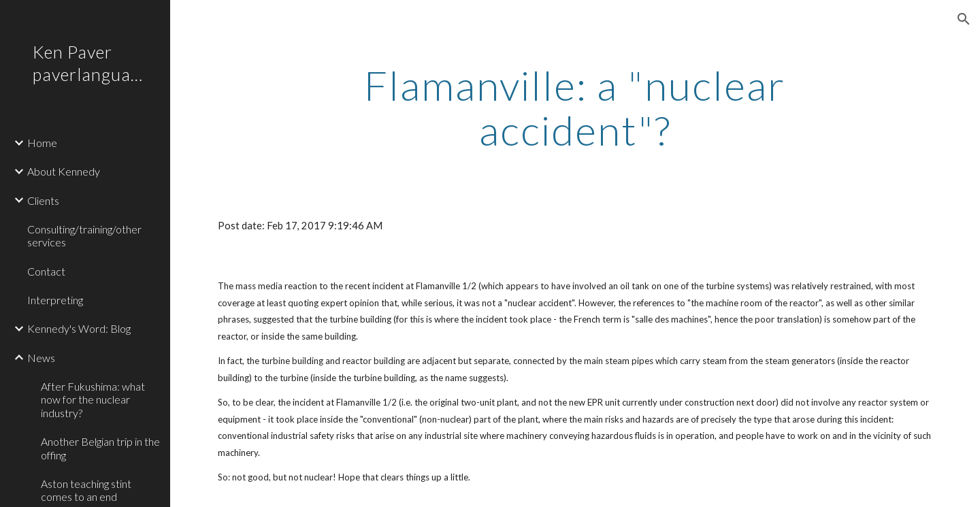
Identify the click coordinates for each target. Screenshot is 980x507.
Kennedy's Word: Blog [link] (79, 328)
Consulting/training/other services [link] (84, 235)
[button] (964, 19)
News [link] (41, 358)
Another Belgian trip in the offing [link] (100, 448)
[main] (575, 108)
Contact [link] (46, 271)
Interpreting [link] (55, 300)
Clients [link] (43, 200)
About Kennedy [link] (64, 171)
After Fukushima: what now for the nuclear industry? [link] (93, 399)
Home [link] (42, 143)
